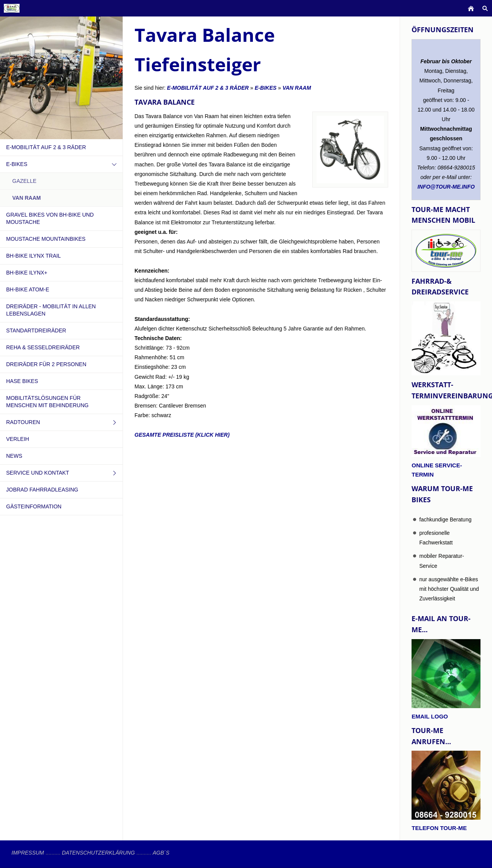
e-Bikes (266, 88)
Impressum (28, 853)
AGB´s (161, 853)
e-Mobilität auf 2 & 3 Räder (208, 88)
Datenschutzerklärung (98, 853)
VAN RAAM (297, 88)
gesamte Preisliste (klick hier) (182, 435)
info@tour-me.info (446, 187)
